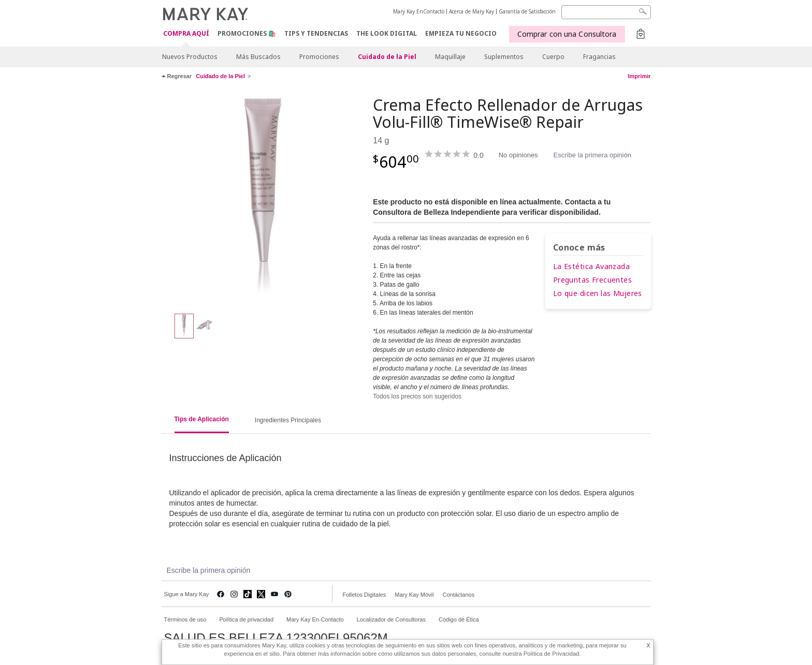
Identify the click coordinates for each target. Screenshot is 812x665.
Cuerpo (553, 57)
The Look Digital (387, 33)
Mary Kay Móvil (414, 595)
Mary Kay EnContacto (419, 11)
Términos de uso (185, 619)
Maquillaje (450, 57)
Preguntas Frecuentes (592, 280)
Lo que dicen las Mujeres (598, 293)
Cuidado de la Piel (387, 57)
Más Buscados (258, 57)
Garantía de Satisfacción (527, 11)
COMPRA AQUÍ (186, 34)
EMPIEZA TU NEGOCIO (461, 33)
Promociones (319, 57)
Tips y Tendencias (316, 33)
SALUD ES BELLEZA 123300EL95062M (276, 638)
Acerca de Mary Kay (472, 11)
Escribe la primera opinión (592, 155)
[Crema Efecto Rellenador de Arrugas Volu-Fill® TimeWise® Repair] (264, 200)
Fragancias (599, 57)
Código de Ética (459, 619)
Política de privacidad (246, 619)
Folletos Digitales (365, 595)
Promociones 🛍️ (247, 33)
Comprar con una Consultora (567, 34)
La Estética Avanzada (591, 266)
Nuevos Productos (190, 57)
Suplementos (504, 57)
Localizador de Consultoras (391, 619)
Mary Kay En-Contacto (315, 619)
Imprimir (639, 76)
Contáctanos (458, 595)
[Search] (606, 12)
